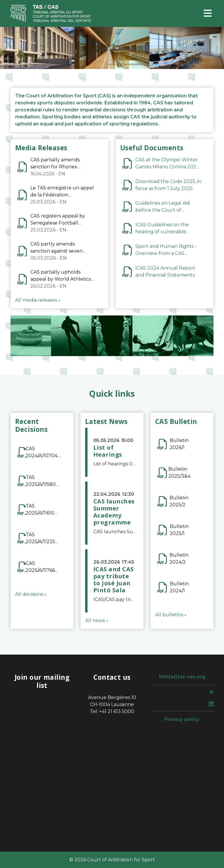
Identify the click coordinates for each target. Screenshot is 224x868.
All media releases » (38, 300)
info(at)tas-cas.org (182, 677)
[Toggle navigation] (208, 14)
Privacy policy (182, 719)
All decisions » (31, 594)
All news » (97, 621)
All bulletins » (171, 615)
